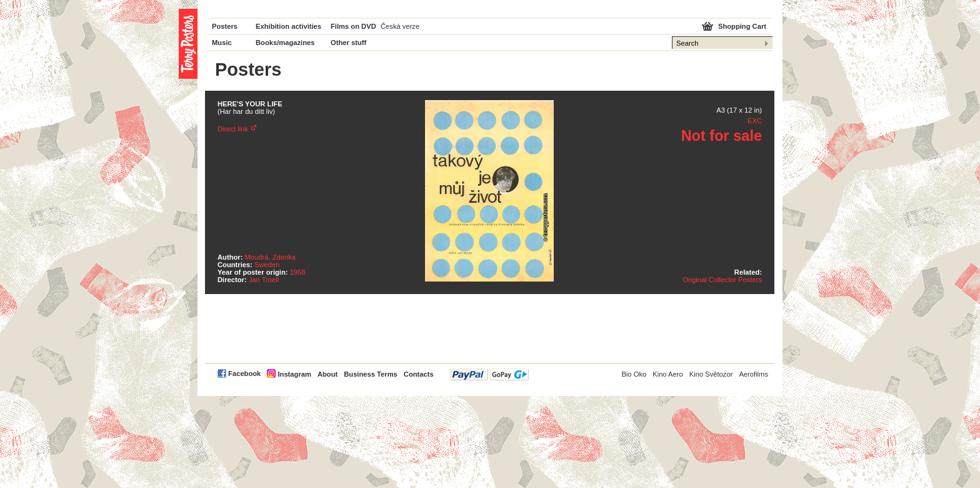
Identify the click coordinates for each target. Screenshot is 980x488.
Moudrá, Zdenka (270, 257)
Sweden (267, 265)
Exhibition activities (288, 26)
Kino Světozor (711, 374)
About (327, 374)
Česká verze (400, 26)
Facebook (244, 374)
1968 (298, 272)
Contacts (419, 374)
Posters (225, 26)
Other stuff (348, 43)
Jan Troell (264, 280)
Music (222, 43)
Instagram (294, 374)
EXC (755, 121)
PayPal (489, 374)
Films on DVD (353, 26)
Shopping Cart (742, 26)
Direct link (233, 129)
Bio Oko (634, 374)
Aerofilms (753, 374)
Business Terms (371, 374)
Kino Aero (668, 374)
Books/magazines (285, 43)
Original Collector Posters (722, 280)
